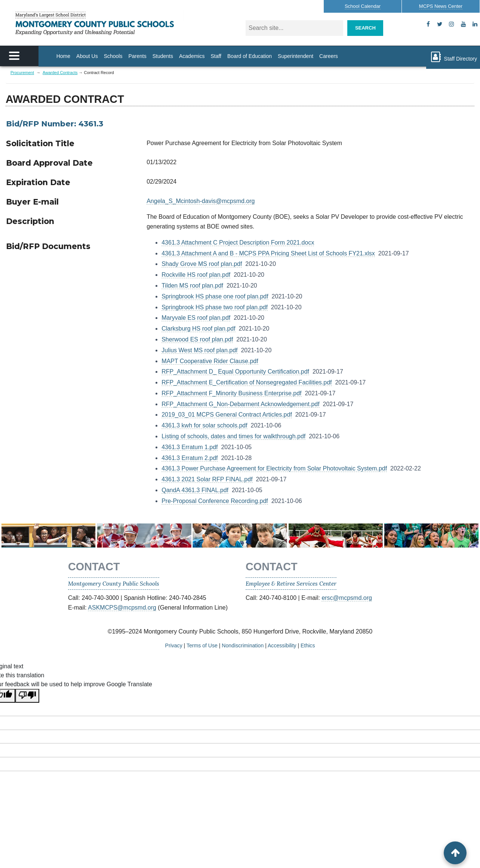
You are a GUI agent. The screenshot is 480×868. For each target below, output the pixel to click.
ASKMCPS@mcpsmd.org (122, 608)
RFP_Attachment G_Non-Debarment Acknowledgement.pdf (240, 404)
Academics (192, 56)
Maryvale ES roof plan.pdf (196, 318)
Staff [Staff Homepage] (216, 56)
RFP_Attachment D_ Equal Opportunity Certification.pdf (235, 372)
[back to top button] (455, 853)
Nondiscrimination (243, 645)
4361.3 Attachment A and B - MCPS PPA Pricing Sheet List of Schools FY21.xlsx (268, 253)
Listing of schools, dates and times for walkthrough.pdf (233, 436)
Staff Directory (453, 57)
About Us (87, 56)
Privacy (174, 645)
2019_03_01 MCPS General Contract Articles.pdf (227, 415)
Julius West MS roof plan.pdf (199, 350)
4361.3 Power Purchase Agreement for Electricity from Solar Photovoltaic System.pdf (274, 468)
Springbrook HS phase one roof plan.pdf (215, 296)
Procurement (22, 73)
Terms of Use (202, 645)
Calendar (363, 6)
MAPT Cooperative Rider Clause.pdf (210, 361)
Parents (137, 56)
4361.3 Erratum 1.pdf (190, 447)
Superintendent (296, 56)
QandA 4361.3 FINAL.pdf (195, 490)
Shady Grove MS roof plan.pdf (202, 264)
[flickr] (475, 24)
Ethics (308, 645)
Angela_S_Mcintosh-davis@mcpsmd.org (201, 201)
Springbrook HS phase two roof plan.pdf (215, 307)
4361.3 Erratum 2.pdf (190, 458)
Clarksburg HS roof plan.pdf (198, 329)
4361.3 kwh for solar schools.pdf (204, 425)
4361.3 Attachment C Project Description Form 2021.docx (238, 243)
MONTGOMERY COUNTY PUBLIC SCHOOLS (98, 23)
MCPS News (441, 6)
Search (365, 28)
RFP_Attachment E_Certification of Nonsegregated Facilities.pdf (247, 382)
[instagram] (451, 24)
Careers (329, 56)
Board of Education (250, 56)
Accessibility (282, 645)
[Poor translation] (27, 696)
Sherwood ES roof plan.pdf (197, 339)
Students (163, 56)
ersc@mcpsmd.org (347, 598)
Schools (113, 56)
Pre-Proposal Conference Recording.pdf (215, 501)
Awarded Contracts (60, 73)
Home (63, 56)
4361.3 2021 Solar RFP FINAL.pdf (207, 479)
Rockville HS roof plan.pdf (196, 275)
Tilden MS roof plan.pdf (192, 286)
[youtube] (463, 24)
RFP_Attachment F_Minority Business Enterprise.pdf (231, 393)
